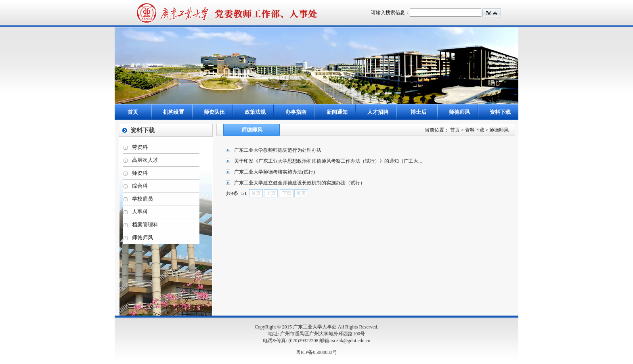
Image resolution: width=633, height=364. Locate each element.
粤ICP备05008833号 (317, 352)
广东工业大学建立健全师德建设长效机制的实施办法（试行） (300, 183)
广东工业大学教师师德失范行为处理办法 (278, 150)
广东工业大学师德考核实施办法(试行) (275, 172)
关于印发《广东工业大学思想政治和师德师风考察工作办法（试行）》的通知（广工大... (328, 161)
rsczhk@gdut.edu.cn (350, 341)
